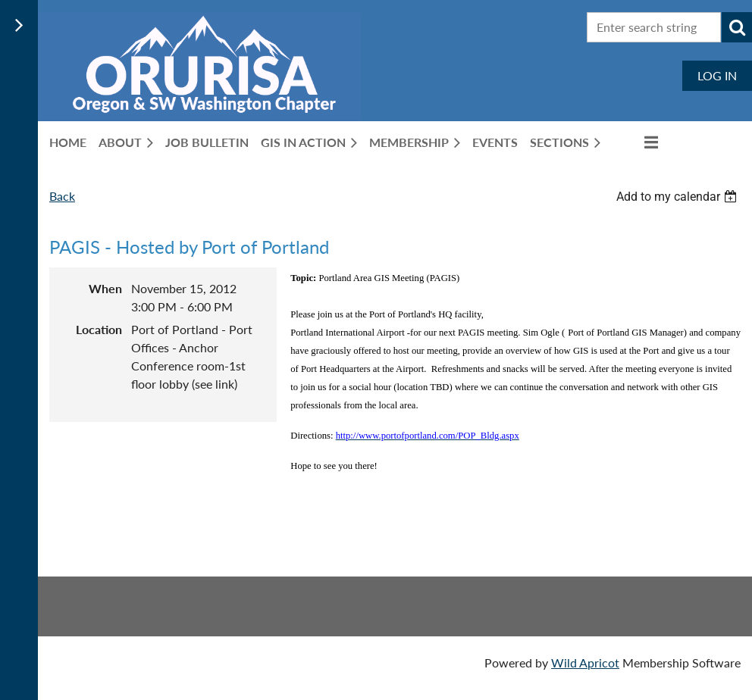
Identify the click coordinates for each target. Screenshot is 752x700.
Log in (717, 75)
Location (99, 329)
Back (62, 196)
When (105, 288)
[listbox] (678, 197)
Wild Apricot (585, 662)
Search (737, 27)
